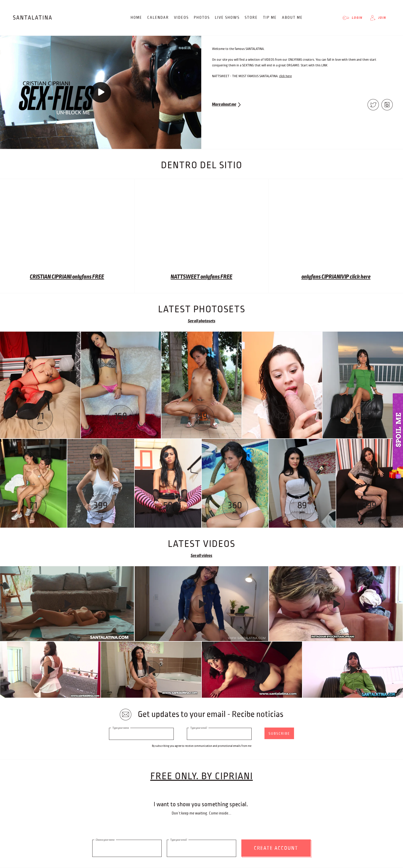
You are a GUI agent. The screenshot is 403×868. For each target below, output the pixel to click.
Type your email (199, 728)
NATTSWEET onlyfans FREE (201, 277)
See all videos (201, 556)
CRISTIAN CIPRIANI (51, 277)
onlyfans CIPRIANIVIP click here (336, 277)
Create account (276, 846)
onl (76, 277)
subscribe (279, 734)
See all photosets (202, 321)
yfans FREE (91, 277)
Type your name (121, 728)
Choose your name (105, 838)
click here (285, 76)
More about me (224, 104)
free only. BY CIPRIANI (202, 778)
